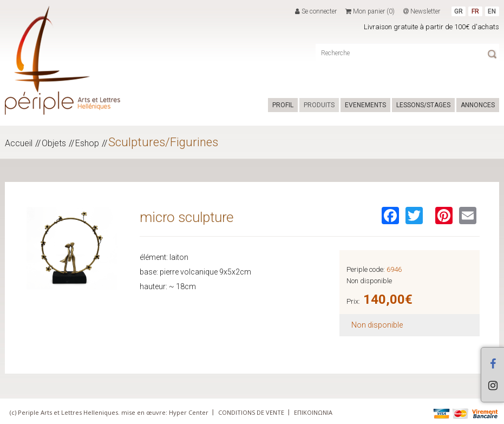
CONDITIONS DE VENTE (251, 412)
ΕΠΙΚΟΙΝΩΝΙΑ (313, 412)
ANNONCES (478, 105)
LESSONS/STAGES (423, 105)
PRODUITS (319, 105)
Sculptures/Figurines (163, 142)
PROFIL (283, 105)
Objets (54, 143)
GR (459, 11)
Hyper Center (189, 412)
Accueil (19, 143)
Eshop (87, 143)
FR (475, 11)
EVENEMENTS (365, 105)
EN (492, 11)
